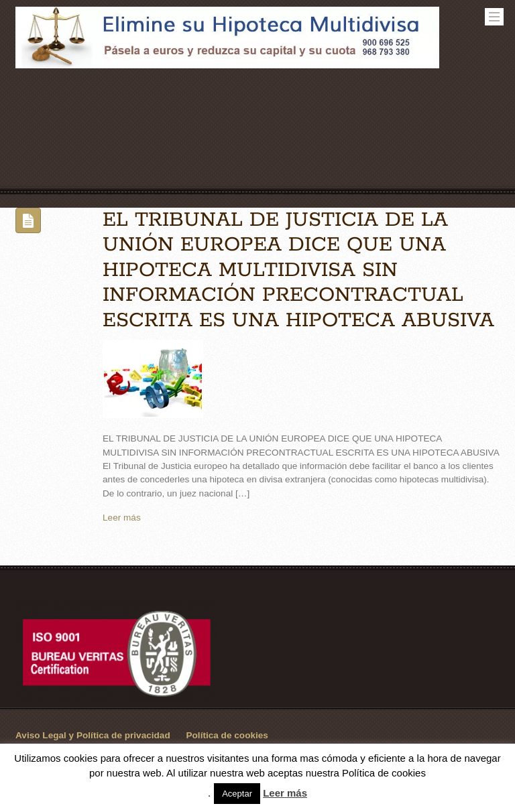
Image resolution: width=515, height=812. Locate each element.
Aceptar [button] (237, 794)
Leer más (122, 518)
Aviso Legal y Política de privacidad (93, 735)
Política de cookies (227, 735)
